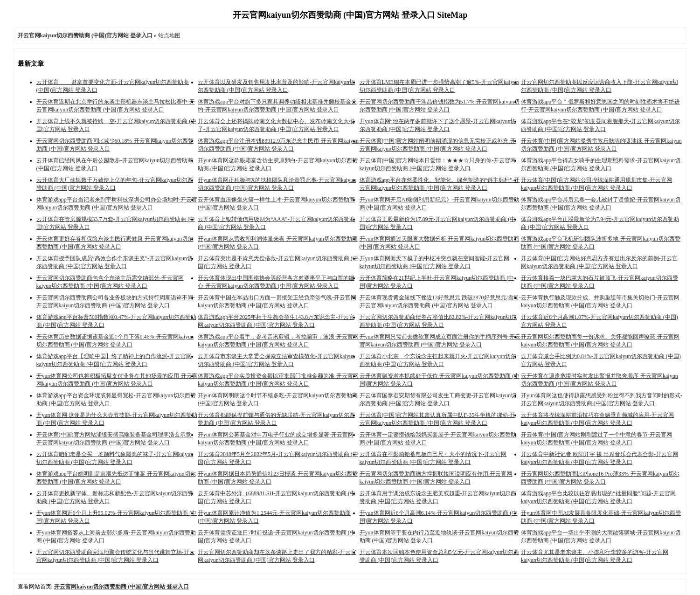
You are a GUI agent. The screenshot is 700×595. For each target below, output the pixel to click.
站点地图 (169, 35)
